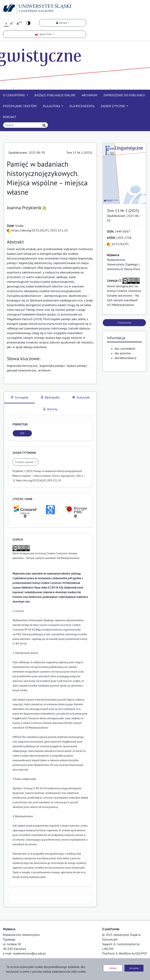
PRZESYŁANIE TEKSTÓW (20, 106)
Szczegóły (20, 397)
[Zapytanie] (25, 125)
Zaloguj (62, 23)
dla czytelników (125, 349)
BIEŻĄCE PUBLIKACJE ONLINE (55, 95)
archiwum (44, 370)
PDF (22, 433)
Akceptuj (134, 968)
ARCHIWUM (89, 95)
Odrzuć (113, 968)
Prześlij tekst (124, 323)
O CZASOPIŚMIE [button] (14, 95)
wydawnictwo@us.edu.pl (29, 953)
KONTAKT (10, 117)
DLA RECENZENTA (82, 106)
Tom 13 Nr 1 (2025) (79, 152)
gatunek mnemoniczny (21, 370)
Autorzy (50, 409)
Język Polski (44, 34)
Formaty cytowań (25, 462)
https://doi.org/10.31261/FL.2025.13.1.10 (37, 230)
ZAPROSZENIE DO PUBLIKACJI (124, 95)
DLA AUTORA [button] (52, 106)
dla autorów (123, 353)
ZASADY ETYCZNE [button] (113, 106)
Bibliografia (50, 397)
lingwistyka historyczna (22, 366)
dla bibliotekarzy (125, 358)
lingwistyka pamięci (52, 366)
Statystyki (81, 397)
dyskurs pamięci (77, 366)
